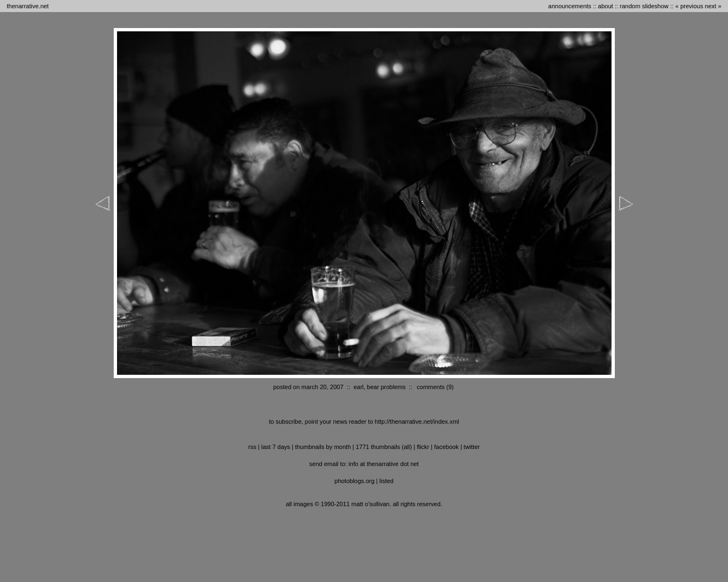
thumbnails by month (323, 447)
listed (387, 481)
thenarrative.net (27, 6)
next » (713, 6)
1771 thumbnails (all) (384, 447)
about (605, 6)
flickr (423, 447)
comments (431, 387)
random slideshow (644, 6)
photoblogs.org (355, 481)
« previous (689, 6)
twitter (472, 447)
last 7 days (276, 447)
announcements (570, 6)
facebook (446, 447)
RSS (252, 447)
